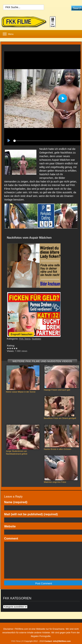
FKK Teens (25, 339)
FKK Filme (16, 641)
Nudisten (36, 339)
